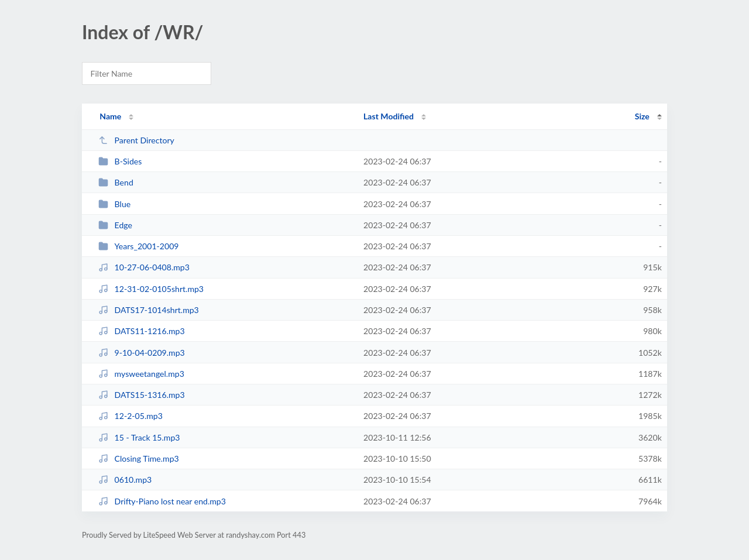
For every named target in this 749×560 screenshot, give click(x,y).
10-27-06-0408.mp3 (144, 267)
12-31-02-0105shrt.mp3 (151, 289)
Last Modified (389, 116)
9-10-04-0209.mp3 (142, 353)
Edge (115, 225)
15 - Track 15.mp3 (139, 437)
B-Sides (120, 161)
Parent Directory (136, 140)
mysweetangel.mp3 (141, 374)
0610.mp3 (125, 480)
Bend (116, 182)
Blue (114, 204)
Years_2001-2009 (138, 246)
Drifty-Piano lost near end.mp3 (162, 501)
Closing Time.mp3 (139, 458)
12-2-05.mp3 (130, 416)
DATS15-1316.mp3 (142, 395)
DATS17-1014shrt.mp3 (149, 310)
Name (110, 116)
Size (642, 116)
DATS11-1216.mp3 (142, 331)
